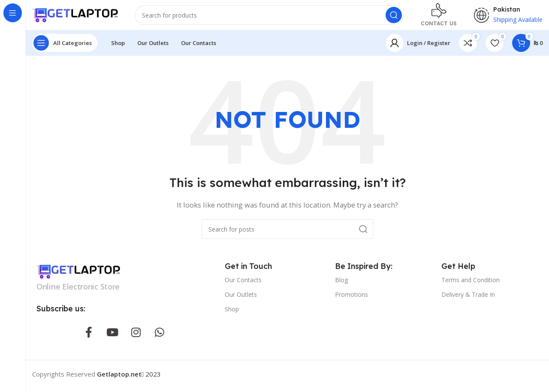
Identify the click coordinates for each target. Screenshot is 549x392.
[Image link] (78, 275)
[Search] (269, 17)
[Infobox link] (439, 17)
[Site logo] (75, 16)
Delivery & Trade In (468, 299)
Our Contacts (243, 284)
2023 (129, 378)
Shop (232, 313)
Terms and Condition (471, 284)
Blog (341, 284)
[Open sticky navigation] (65, 47)
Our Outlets (241, 299)
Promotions (351, 299)
